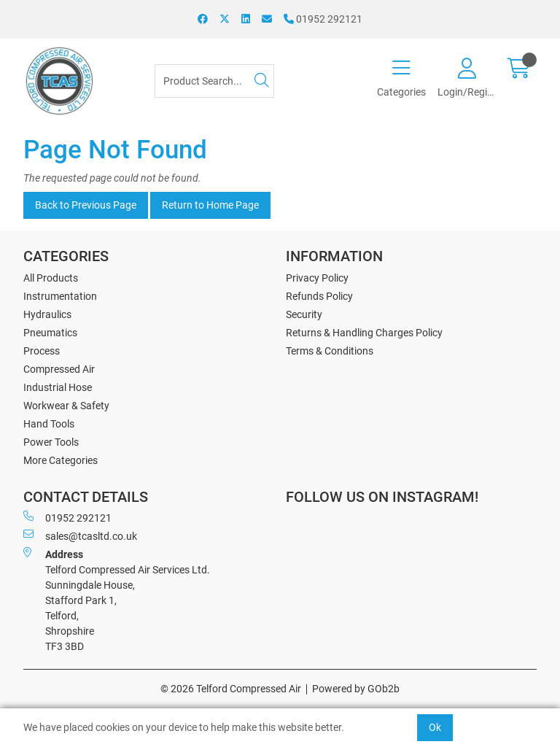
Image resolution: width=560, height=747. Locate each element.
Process (42, 351)
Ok (435, 727)
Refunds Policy (319, 296)
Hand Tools (49, 424)
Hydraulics (47, 314)
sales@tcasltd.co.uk (80, 535)
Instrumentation (60, 296)
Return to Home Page (210, 205)
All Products (51, 278)
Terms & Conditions (330, 351)
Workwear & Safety (66, 406)
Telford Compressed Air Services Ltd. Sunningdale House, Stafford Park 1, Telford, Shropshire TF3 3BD (117, 600)
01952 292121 (323, 19)
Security (304, 314)
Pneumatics (50, 333)
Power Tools (51, 442)
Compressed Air (59, 369)
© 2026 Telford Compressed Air (231, 689)
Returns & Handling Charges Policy (364, 333)
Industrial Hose (58, 387)
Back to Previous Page (86, 205)
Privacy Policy (317, 278)
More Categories (61, 460)
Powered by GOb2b (356, 689)
